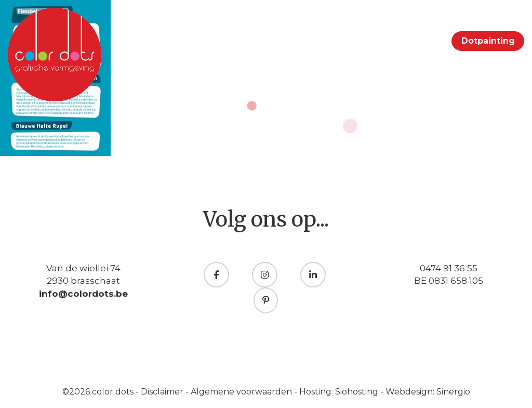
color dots (114, 392)
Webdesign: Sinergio (428, 392)
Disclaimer (163, 392)
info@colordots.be (83, 294)
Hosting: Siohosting (340, 392)
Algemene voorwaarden (242, 392)
